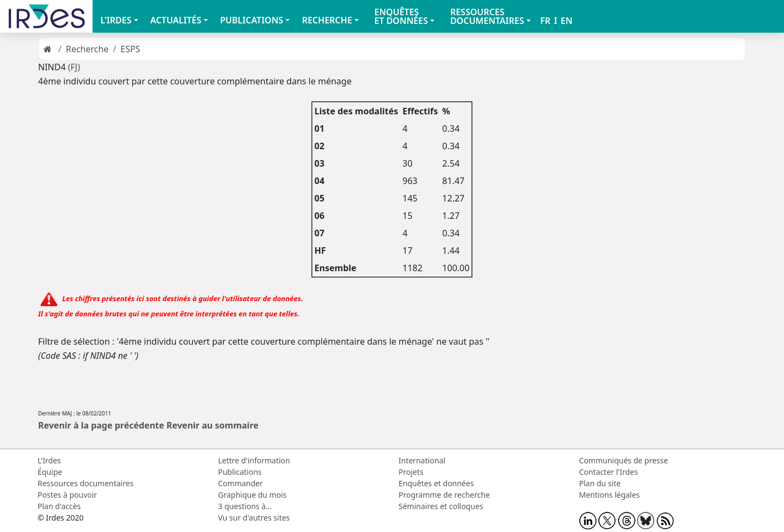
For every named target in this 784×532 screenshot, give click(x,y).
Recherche (87, 49)
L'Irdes (49, 460)
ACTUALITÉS (176, 20)
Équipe (50, 472)
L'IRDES (116, 20)
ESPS (130, 49)
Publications (240, 472)
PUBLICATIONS (252, 20)
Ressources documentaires (85, 483)
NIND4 (53, 67)
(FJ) (74, 67)
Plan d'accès (59, 506)
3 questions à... (245, 506)
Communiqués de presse (624, 460)
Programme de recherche (444, 495)
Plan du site (600, 483)
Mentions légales (610, 495)
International (422, 460)
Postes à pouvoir (67, 495)
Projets (411, 472)
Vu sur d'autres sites (254, 518)
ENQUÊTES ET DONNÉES (401, 16)
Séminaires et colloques (441, 506)
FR (545, 21)
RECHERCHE (327, 20)
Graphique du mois (253, 495)
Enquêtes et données (436, 483)
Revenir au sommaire (213, 425)
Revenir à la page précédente (101, 425)
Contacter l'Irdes (609, 472)
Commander (241, 483)
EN (567, 21)
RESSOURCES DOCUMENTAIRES (487, 16)
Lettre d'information (254, 460)
